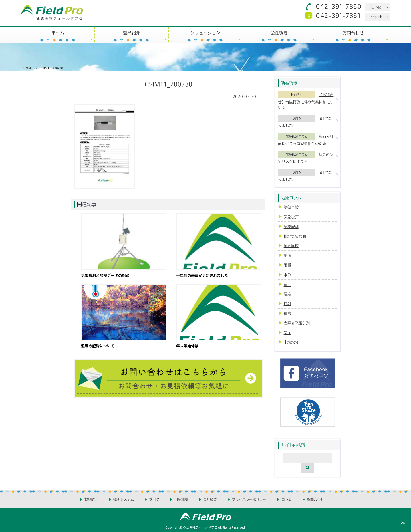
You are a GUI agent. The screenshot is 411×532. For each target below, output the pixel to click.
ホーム (58, 32)
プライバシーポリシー (249, 499)
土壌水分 (291, 342)
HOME (28, 68)
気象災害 (291, 217)
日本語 (376, 7)
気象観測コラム (297, 136)
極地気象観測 (295, 236)
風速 (287, 255)
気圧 (287, 333)
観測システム (124, 499)
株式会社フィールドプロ (200, 527)
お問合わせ (353, 32)
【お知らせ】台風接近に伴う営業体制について (306, 101)
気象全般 (291, 207)
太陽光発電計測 (297, 323)
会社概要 (279, 32)
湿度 (287, 294)
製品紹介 (132, 32)
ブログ (297, 118)
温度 (287, 284)
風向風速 (291, 246)
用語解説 (181, 499)
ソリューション (205, 32)
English (376, 16)
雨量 (287, 265)
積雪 (287, 313)
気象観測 (291, 226)
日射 (287, 304)
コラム (287, 499)
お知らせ (297, 95)
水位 (287, 275)
